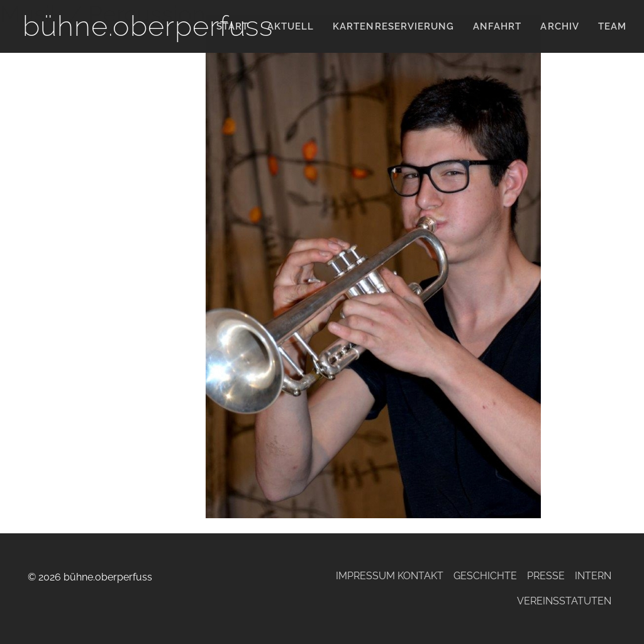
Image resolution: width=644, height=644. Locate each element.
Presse (546, 576)
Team (612, 26)
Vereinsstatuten (564, 601)
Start (232, 26)
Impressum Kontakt (390, 576)
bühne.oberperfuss (148, 26)
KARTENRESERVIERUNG (393, 26)
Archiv (559, 26)
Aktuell (291, 26)
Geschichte (485, 576)
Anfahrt (497, 26)
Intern (593, 576)
